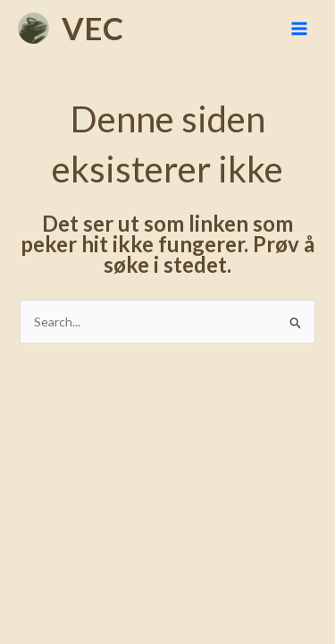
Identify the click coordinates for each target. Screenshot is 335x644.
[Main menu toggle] (299, 28)
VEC (92, 28)
